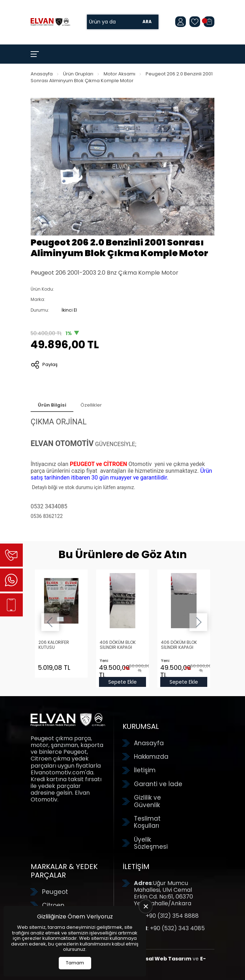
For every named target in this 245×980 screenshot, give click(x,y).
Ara (147, 22)
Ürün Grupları (78, 74)
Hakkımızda (151, 757)
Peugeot (55, 892)
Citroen (53, 905)
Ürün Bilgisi (52, 405)
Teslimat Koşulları (147, 822)
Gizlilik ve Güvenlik (147, 801)
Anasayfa (42, 74)
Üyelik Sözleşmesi (151, 843)
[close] (146, 906)
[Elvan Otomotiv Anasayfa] (50, 22)
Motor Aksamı (119, 74)
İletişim (145, 770)
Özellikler (91, 405)
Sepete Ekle (123, 682)
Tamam (75, 963)
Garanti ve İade (158, 784)
